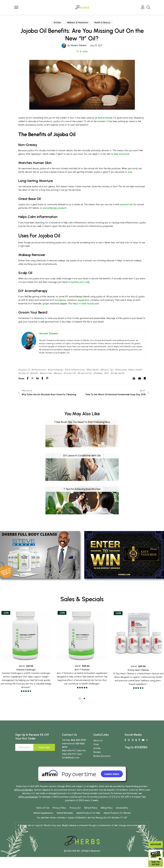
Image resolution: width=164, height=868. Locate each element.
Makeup (99, 373)
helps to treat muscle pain (86, 304)
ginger (46, 304)
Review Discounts (102, 756)
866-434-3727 (79, 740)
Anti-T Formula (82, 680)
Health (35, 373)
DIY (107, 373)
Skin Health (93, 370)
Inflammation (40, 370)
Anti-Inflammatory (76, 370)
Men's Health (136, 370)
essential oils (126, 204)
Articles (57, 23)
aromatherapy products (55, 208)
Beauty (59, 373)
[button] (82, 51)
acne (130, 172)
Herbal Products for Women (117, 813)
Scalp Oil (24, 373)
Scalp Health (118, 373)
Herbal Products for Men (88, 813)
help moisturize (122, 154)
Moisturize (122, 370)
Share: (21, 379)
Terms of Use (43, 808)
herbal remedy (105, 118)
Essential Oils (86, 373)
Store (96, 744)
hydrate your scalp (80, 282)
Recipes (97, 752)
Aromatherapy (56, 370)
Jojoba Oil (25, 370)
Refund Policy (91, 808)
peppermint (84, 300)
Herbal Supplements (43, 813)
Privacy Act (75, 808)
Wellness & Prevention (78, 23)
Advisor (156, 844)
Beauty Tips (108, 370)
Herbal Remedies (65, 813)
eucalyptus (60, 300)
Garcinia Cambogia (26, 677)
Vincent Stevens (79, 45)
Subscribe (44, 747)
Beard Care (47, 373)
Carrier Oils (71, 373)
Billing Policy (107, 808)
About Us (98, 741)
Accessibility (122, 808)
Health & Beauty (102, 23)
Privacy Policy (59, 808)
